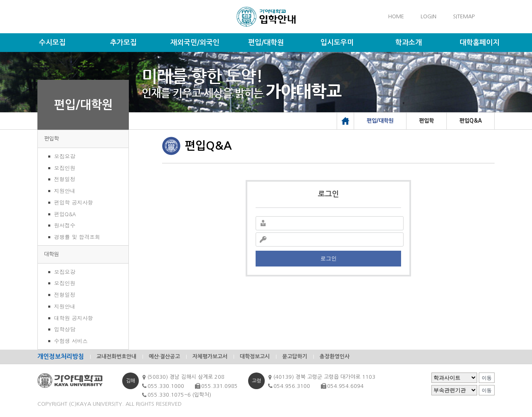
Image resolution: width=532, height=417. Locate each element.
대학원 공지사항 (74, 318)
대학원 (52, 254)
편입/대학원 (266, 43)
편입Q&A (65, 214)
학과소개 (409, 43)
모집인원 (65, 168)
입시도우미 (337, 43)
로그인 (329, 258)
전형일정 (65, 179)
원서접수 (65, 225)
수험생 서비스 (71, 341)
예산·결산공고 (164, 357)
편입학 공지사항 (74, 202)
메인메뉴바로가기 (0, 0)
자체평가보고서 (210, 357)
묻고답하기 (295, 357)
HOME (396, 16)
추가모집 (123, 43)
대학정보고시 (255, 357)
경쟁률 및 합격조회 (77, 237)
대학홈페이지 (480, 43)
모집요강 (65, 156)
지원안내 (65, 191)
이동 (487, 378)
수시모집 (52, 43)
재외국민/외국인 (195, 43)
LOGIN (429, 16)
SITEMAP (464, 16)
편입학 (52, 139)
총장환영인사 (335, 357)
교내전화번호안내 (116, 357)
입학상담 (65, 329)
